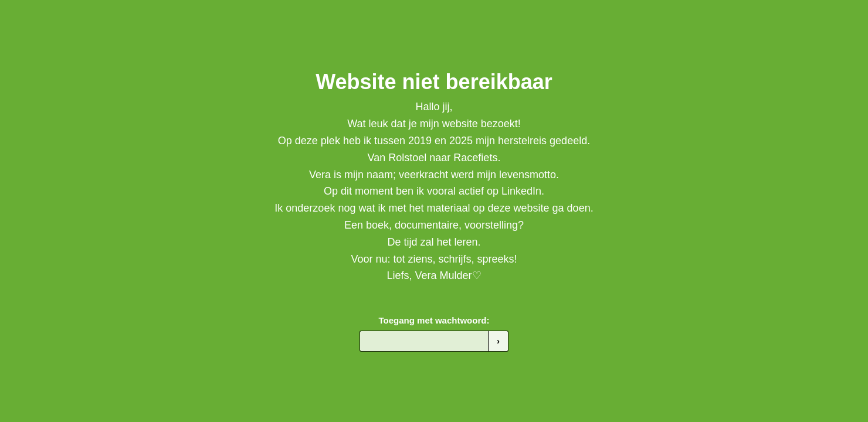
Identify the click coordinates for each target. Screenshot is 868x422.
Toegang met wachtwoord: (434, 320)
